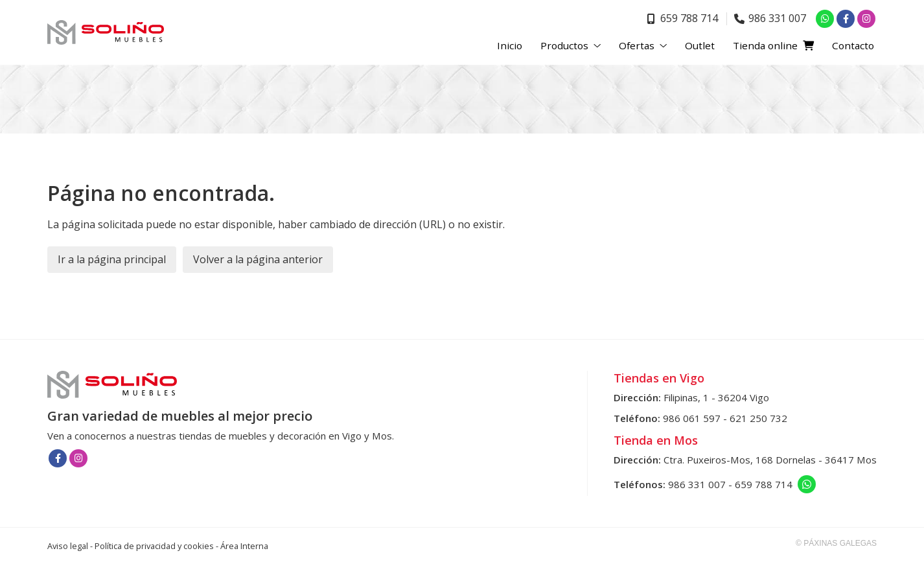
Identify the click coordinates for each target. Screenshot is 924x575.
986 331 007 (697, 484)
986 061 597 (692, 418)
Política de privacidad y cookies (154, 546)
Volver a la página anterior (258, 259)
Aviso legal (68, 546)
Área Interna (244, 546)
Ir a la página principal (112, 259)
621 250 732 (758, 418)
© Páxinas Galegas (836, 543)
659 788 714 (764, 484)
